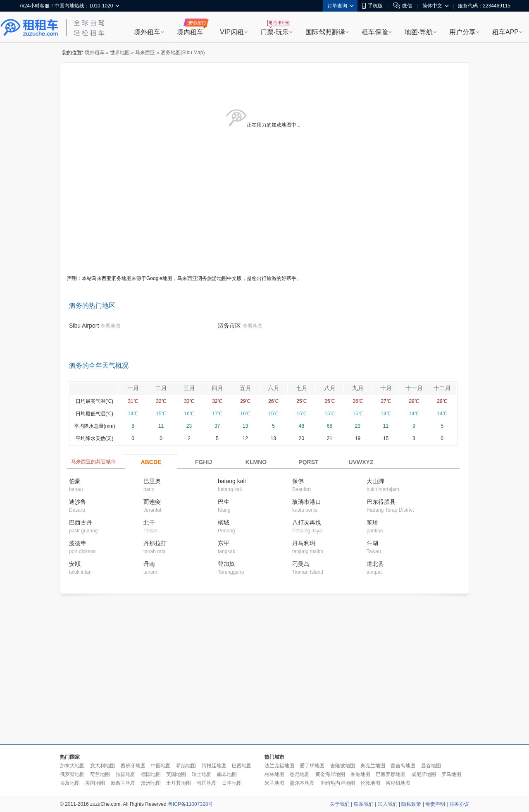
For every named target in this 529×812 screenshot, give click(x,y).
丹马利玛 (304, 543)
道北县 (375, 564)
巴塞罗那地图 (391, 774)
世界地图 (120, 53)
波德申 (78, 543)
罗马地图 (451, 774)
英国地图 (176, 774)
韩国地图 (207, 783)
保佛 (298, 481)
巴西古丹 (81, 522)
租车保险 (375, 32)
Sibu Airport (84, 326)
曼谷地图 (431, 766)
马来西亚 (145, 53)
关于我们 (340, 804)
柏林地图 (274, 774)
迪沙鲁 (78, 502)
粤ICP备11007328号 (190, 804)
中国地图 (161, 766)
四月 (217, 388)
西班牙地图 (133, 766)
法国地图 (126, 774)
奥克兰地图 (373, 766)
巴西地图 (242, 766)
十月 (386, 388)
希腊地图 (186, 766)
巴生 (224, 502)
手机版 (372, 6)
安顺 (75, 564)
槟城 (224, 522)
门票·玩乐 (274, 32)
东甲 (224, 543)
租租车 (29, 28)
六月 (274, 388)
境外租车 (147, 32)
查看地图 (110, 326)
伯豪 (75, 481)
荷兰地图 (100, 774)
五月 (245, 388)
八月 (330, 388)
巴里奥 (152, 481)
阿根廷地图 (214, 766)
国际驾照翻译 (325, 32)
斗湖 (372, 543)
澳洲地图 (151, 783)
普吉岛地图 (403, 766)
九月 (358, 388)
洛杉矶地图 (398, 783)
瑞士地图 (202, 774)
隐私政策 (411, 804)
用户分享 (462, 32)
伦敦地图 (370, 783)
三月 (189, 388)
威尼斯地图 (424, 774)
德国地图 (151, 774)
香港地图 (360, 774)
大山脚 (375, 481)
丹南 (149, 564)
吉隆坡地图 (343, 766)
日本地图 (232, 783)
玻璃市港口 (307, 502)
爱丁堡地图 (312, 766)
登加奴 (226, 564)
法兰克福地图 (279, 766)
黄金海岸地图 (330, 774)
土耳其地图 (179, 783)
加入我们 (388, 804)
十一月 (414, 388)
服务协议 (459, 804)
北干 (149, 522)
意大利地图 (102, 766)
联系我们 (364, 804)
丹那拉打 (155, 543)
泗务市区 (229, 326)
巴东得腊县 (381, 502)
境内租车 (190, 32)
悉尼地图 (300, 774)
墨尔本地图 (302, 783)
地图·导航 (419, 32)
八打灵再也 (307, 522)
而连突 (152, 502)
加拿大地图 (72, 766)
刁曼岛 (301, 564)
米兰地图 (274, 783)
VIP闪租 (232, 32)
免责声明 (435, 804)
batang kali (232, 481)
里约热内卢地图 (338, 783)
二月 (161, 388)
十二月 (442, 388)
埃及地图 (70, 783)
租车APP (505, 32)
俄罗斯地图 (72, 774)
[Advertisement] (185, 669)
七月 (302, 388)
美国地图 (95, 783)
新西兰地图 (123, 783)
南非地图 (227, 774)
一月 (133, 388)
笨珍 (372, 522)
